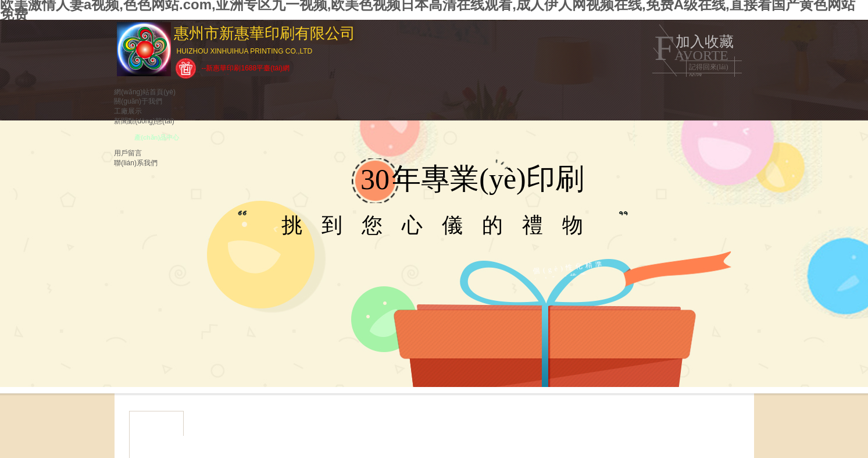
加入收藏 (705, 42)
